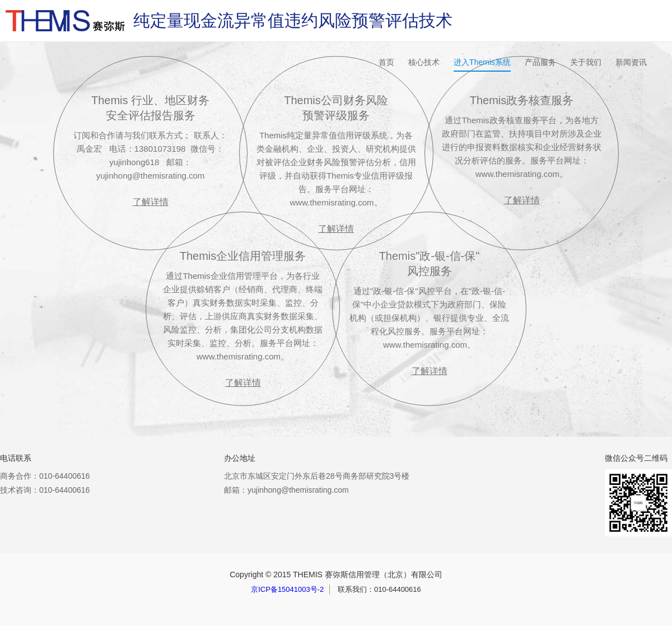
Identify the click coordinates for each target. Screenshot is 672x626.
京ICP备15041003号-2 (287, 589)
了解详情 (336, 229)
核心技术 (424, 62)
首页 (386, 62)
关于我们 (586, 62)
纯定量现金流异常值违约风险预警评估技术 (293, 20)
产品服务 (540, 62)
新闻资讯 (631, 62)
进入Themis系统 (482, 62)
